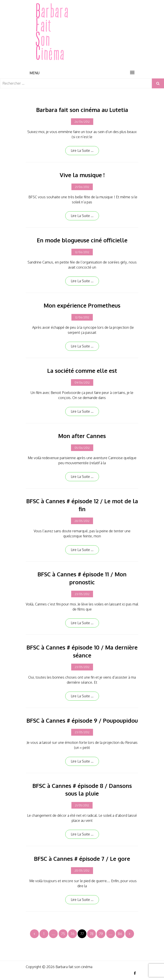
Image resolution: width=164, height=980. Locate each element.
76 (73, 934)
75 (63, 934)
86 (120, 934)
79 (101, 934)
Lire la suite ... (82, 150)
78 (92, 934)
